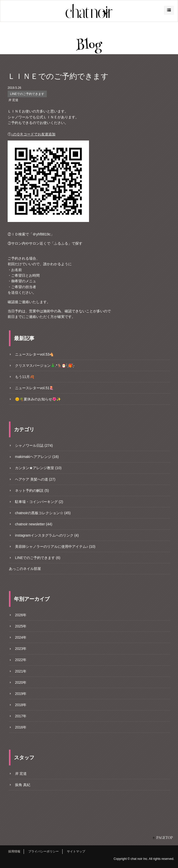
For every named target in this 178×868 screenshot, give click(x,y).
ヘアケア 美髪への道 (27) (35, 479)
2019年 (21, 694)
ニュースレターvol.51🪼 (34, 388)
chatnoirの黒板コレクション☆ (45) (43, 513)
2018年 (21, 705)
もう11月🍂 (25, 377)
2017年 (21, 716)
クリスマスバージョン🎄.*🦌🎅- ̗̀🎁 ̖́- (45, 366)
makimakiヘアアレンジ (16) (37, 457)
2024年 (21, 637)
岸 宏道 (13, 100)
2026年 (21, 615)
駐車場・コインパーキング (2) (39, 502)
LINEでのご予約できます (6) (38, 558)
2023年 (21, 649)
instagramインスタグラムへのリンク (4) (47, 535)
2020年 (21, 682)
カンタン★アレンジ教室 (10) (38, 468)
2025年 (21, 626)
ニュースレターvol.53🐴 (34, 354)
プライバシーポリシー (43, 851)
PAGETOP (165, 838)
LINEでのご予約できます (27, 94)
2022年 (21, 660)
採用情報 (14, 851)
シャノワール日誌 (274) (34, 445)
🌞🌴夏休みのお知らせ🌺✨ (38, 399)
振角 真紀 (23, 785)
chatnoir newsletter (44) (34, 524)
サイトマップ (76, 851)
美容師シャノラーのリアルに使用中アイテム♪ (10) (55, 547)
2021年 (21, 671)
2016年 (21, 727)
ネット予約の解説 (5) (32, 491)
